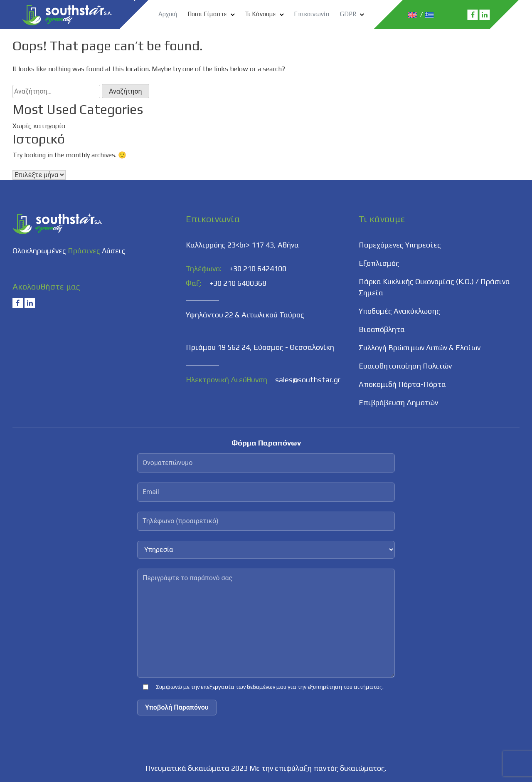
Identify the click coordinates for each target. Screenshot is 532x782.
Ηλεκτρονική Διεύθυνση (227, 380)
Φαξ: (194, 283)
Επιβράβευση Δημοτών (398, 402)
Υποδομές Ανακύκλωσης (399, 311)
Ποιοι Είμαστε (207, 14)
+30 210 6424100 (258, 269)
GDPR (348, 14)
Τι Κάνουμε (260, 14)
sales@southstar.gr (308, 380)
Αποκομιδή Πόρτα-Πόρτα (402, 384)
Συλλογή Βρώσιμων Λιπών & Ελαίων (420, 348)
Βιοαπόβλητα (382, 329)
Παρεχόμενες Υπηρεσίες (400, 245)
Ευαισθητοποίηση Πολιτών (405, 366)
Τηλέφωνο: (204, 269)
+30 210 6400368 (238, 283)
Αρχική (168, 14)
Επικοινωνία (312, 14)
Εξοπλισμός (379, 263)
